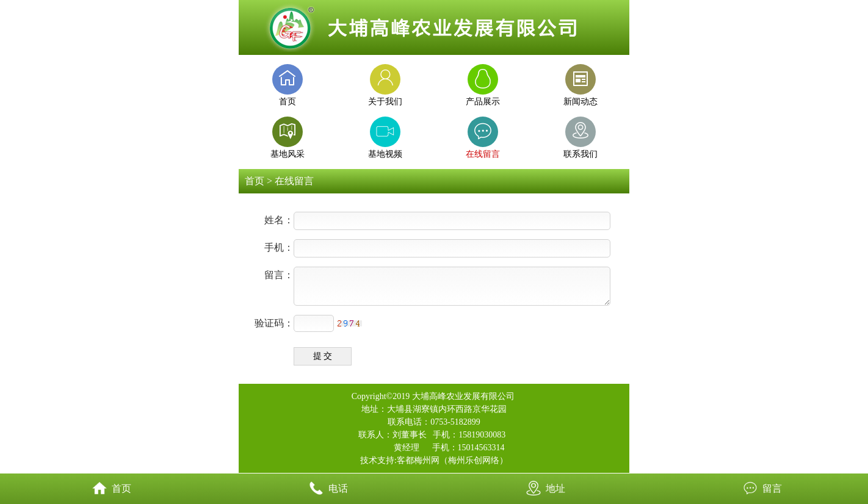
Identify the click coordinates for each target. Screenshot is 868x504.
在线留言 (294, 181)
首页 (255, 181)
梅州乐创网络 (474, 460)
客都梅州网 (418, 460)
